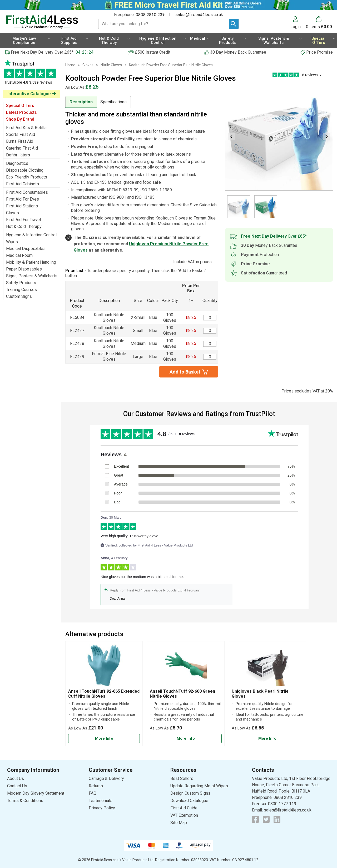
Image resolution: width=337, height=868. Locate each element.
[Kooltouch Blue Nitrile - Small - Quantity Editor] (210, 331)
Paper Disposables (24, 269)
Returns (96, 786)
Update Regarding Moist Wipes (199, 786)
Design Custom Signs (190, 793)
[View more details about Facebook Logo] (255, 819)
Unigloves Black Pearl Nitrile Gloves (260, 694)
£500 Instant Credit (153, 52)
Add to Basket (185, 372)
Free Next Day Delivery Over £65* (42, 52)
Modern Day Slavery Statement (36, 793)
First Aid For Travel (23, 220)
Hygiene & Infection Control (31, 235)
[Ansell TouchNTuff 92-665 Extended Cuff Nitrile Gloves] (104, 694)
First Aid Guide (184, 808)
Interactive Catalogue (29, 94)
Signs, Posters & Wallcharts (32, 276)
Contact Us (17, 786)
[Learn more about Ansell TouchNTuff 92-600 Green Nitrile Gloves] (186, 739)
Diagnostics (17, 163)
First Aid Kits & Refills (26, 128)
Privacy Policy (102, 808)
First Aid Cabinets (23, 184)
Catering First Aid (22, 148)
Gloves (13, 213)
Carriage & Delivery (106, 778)
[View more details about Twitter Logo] (266, 819)
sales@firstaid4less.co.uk (199, 15)
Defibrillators (18, 155)
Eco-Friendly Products (27, 177)
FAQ (93, 793)
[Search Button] (234, 24)
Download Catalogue (189, 801)
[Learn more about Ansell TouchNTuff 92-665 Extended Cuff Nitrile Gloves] (104, 739)
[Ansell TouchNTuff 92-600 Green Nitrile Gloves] (186, 694)
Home (70, 65)
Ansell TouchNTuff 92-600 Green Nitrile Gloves (182, 694)
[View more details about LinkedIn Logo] (277, 819)
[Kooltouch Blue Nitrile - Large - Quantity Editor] (210, 357)
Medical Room (19, 255)
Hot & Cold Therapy (24, 226)
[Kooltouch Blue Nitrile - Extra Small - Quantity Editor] (210, 318)
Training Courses (21, 290)
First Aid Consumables (27, 192)
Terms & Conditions (25, 801)
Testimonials (32, 75)
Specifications (113, 102)
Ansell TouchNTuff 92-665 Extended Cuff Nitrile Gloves (104, 694)
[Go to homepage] (46, 22)
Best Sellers (182, 778)
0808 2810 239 (150, 14)
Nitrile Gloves (111, 65)
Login (296, 27)
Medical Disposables (26, 249)
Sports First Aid (21, 134)
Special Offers (20, 106)
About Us (16, 778)
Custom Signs (19, 296)
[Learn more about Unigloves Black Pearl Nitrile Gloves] (267, 739)
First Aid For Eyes (23, 199)
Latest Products (21, 112)
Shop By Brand (20, 119)
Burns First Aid (20, 141)
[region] (104, 666)
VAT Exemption (184, 815)
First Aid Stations (22, 206)
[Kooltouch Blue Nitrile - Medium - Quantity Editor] (210, 344)
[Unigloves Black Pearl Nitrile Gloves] (267, 694)
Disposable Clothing (25, 170)
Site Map (179, 823)
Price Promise (319, 52)
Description (81, 102)
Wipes (12, 242)
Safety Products (21, 283)
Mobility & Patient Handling (31, 262)
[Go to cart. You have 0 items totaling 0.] (319, 23)
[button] (298, 23)
